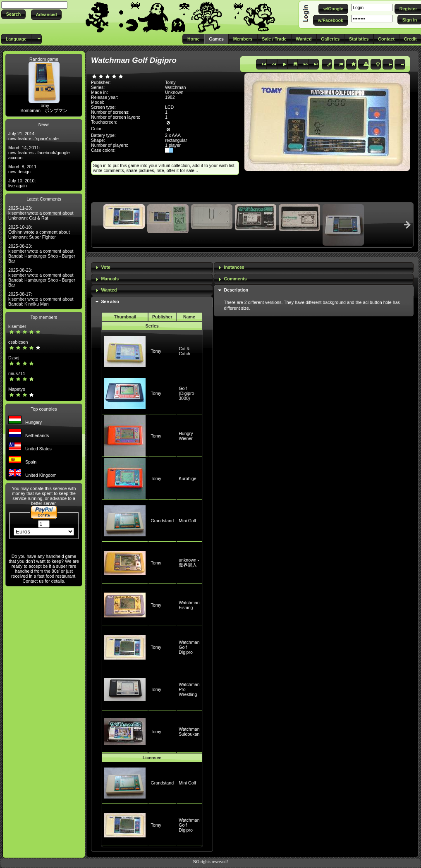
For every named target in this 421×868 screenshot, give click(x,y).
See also (110, 301)
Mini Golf (187, 521)
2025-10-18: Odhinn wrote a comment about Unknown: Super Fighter (39, 232)
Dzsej (14, 358)
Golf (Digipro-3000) (187, 393)
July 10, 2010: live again (22, 183)
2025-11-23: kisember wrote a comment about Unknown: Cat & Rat (41, 213)
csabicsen (18, 342)
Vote (105, 267)
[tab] (152, 268)
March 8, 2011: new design (23, 169)
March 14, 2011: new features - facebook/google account (39, 153)
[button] (13, 14)
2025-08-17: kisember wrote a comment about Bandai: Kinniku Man (41, 299)
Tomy (44, 105)
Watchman (176, 87)
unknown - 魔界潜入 (189, 562)
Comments (236, 279)
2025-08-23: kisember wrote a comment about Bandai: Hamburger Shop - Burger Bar (42, 253)
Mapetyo (17, 389)
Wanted (109, 290)
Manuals (110, 279)
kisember (17, 326)
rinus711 (17, 373)
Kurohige (188, 478)
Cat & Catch (184, 351)
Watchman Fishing (189, 605)
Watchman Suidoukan (189, 732)
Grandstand (162, 521)
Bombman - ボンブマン (44, 110)
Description (236, 290)
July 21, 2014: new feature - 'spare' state (33, 136)
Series (152, 326)
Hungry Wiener (186, 436)
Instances (234, 267)
